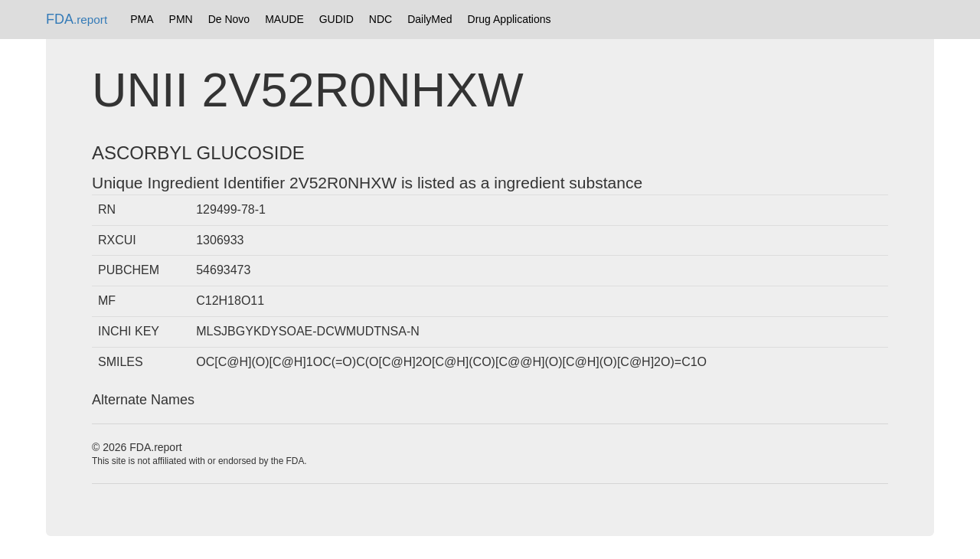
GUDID (336, 19)
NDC (381, 19)
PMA (142, 19)
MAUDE (284, 19)
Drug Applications (510, 19)
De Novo (229, 19)
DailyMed (430, 19)
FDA (77, 19)
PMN (181, 19)
